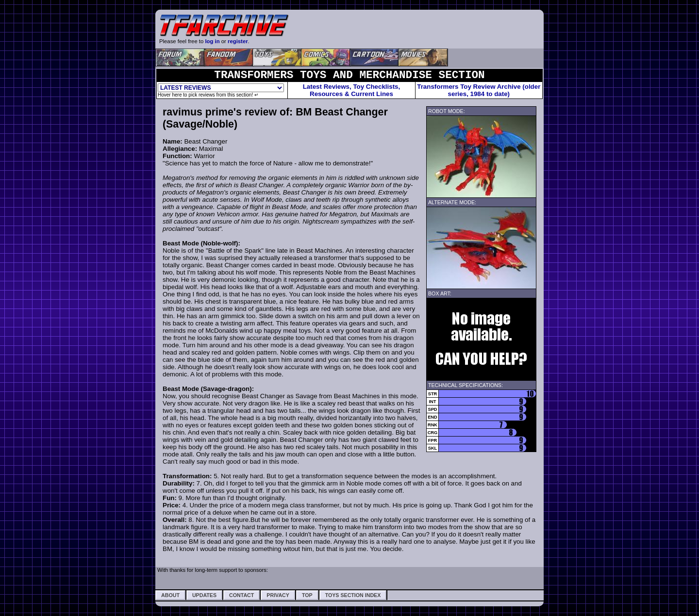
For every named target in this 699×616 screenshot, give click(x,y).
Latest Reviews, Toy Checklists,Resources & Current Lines (352, 90)
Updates (204, 595)
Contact (241, 595)
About (170, 595)
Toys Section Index (353, 595)
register (238, 41)
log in (212, 41)
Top (307, 595)
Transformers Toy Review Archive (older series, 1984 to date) (479, 90)
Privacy (278, 595)
